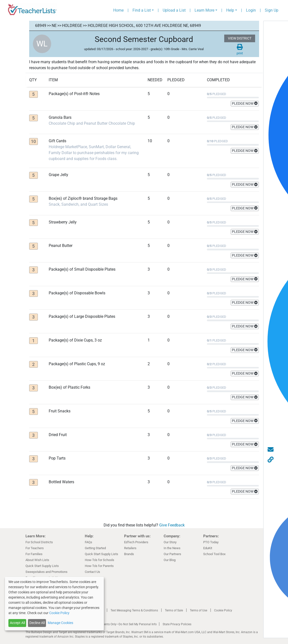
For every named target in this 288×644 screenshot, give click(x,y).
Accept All (17, 623)
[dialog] (54, 604)
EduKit (208, 548)
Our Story (170, 542)
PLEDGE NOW (245, 103)
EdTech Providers (136, 542)
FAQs (89, 542)
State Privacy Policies (177, 624)
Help (230, 10)
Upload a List (174, 10)
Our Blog (170, 560)
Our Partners (172, 554)
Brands (129, 554)
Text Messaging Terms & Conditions (134, 610)
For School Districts (39, 542)
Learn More (204, 10)
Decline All (37, 623)
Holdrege (72, 26)
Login (251, 10)
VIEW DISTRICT (240, 38)
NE (54, 26)
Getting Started (95, 548)
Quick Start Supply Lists (42, 566)
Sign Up (272, 10)
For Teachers (35, 548)
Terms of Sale (174, 610)
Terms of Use (199, 610)
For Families (34, 554)
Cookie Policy (223, 610)
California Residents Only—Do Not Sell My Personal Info (120, 624)
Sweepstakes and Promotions (46, 572)
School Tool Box (214, 554)
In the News (172, 548)
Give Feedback (172, 525)
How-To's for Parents (99, 566)
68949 (41, 26)
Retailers (130, 548)
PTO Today (211, 542)
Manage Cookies (60, 623)
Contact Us (92, 572)
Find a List (142, 10)
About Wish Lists (37, 560)
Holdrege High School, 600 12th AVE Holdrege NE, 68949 (144, 26)
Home (118, 10)
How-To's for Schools (100, 560)
